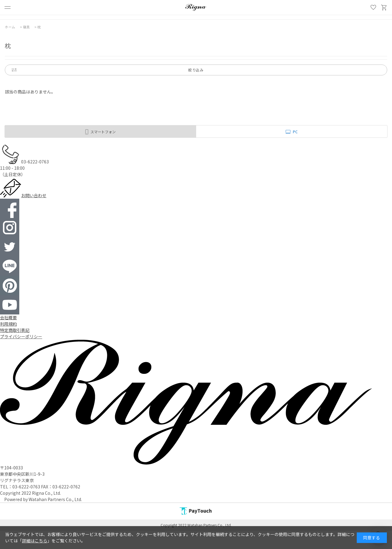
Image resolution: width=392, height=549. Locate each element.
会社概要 (8, 317)
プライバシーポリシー (21, 336)
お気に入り (373, 8)
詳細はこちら (35, 541)
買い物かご (384, 8)
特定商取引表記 (15, 330)
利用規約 (8, 324)
